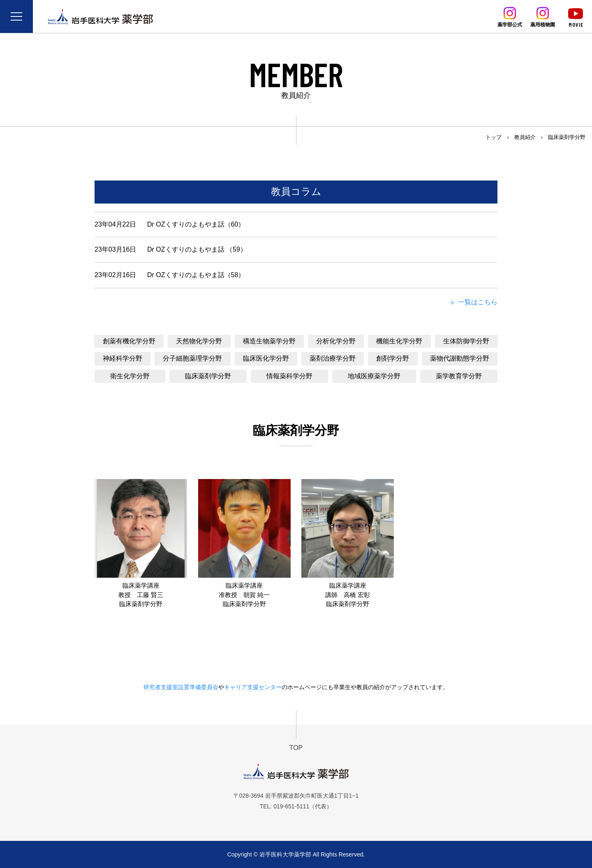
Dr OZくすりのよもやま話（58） (196, 275)
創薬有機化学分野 (129, 341)
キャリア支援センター (253, 687)
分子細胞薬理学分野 (192, 358)
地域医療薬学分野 (374, 376)
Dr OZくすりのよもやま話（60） (196, 224)
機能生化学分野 (399, 341)
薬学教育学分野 (459, 376)
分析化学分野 (336, 341)
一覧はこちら (473, 302)
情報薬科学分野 (289, 376)
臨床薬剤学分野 (208, 376)
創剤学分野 (393, 358)
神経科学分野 (123, 358)
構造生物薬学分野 (269, 341)
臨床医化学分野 (266, 358)
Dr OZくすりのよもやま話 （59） (197, 249)
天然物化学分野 (199, 341)
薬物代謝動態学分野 (460, 358)
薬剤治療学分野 (333, 358)
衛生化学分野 (130, 376)
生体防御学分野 (466, 341)
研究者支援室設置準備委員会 (181, 687)
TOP (296, 748)
